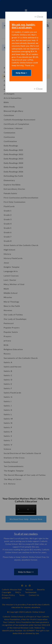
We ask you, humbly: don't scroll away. (24, 26)
